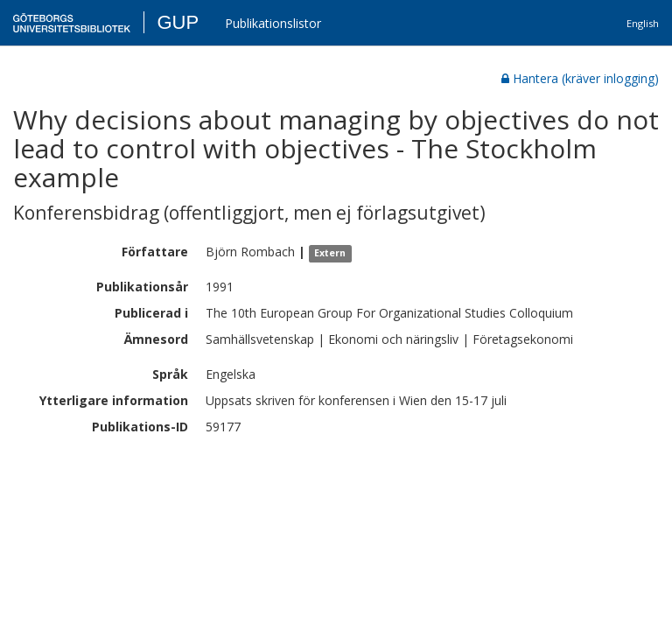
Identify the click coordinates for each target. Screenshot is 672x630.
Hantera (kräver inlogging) (580, 78)
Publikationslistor (273, 23)
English (643, 23)
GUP (178, 22)
